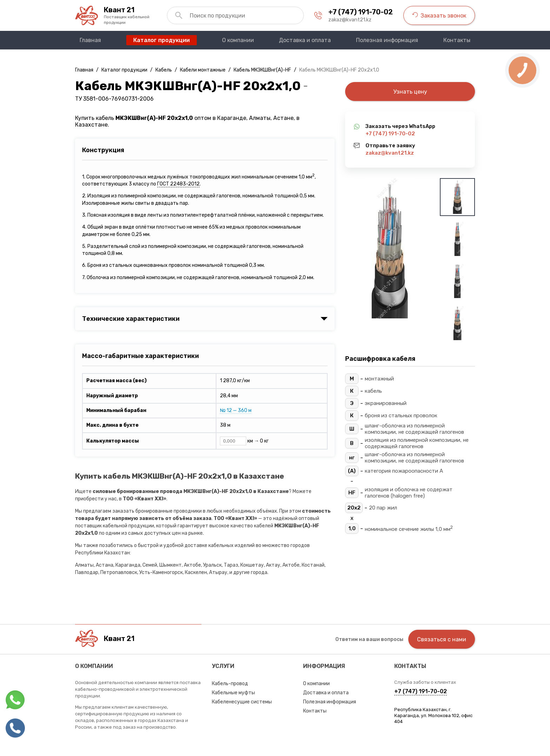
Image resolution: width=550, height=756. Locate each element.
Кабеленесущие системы (242, 702)
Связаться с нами (442, 639)
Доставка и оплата (326, 693)
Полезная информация (330, 702)
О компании (316, 684)
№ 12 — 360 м (236, 410)
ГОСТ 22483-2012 (178, 184)
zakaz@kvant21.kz (350, 20)
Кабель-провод (230, 684)
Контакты (315, 711)
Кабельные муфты (233, 693)
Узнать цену (410, 92)
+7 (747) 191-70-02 (361, 12)
